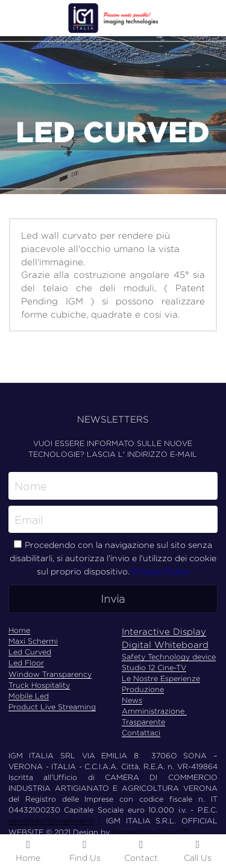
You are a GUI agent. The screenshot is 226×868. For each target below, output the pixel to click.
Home (19, 630)
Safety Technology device (169, 657)
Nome (31, 486)
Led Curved (30, 652)
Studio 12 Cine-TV (154, 668)
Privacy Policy (160, 571)
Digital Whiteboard (165, 645)
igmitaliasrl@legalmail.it (51, 821)
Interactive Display (164, 631)
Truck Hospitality (39, 685)
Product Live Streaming (52, 707)
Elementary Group (146, 832)
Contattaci (141, 733)
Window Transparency (50, 674)
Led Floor (26, 663)
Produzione (143, 689)
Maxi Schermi (33, 641)
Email (29, 519)
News (132, 700)
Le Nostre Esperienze (161, 678)
